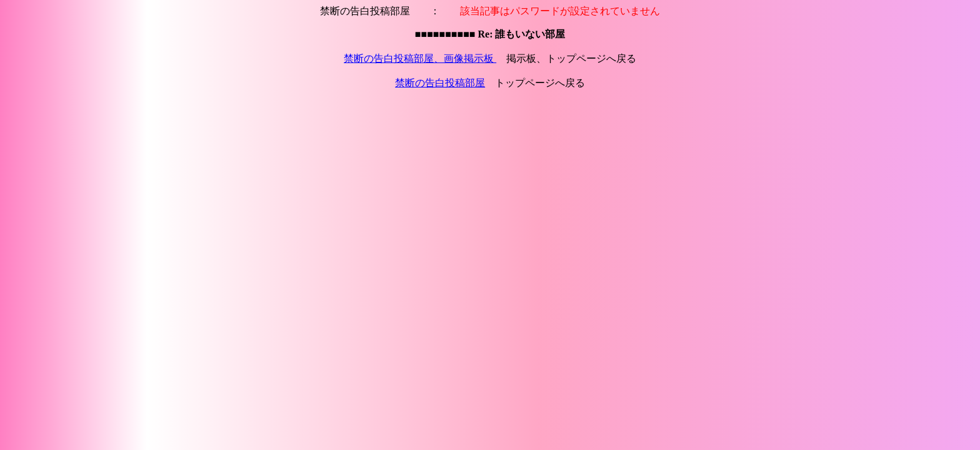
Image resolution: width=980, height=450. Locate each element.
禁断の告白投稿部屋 (440, 83)
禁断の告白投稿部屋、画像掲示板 (420, 58)
